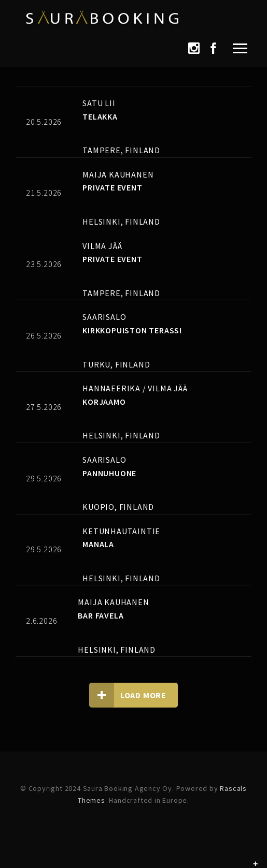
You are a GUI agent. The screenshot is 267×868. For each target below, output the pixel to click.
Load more (128, 695)
